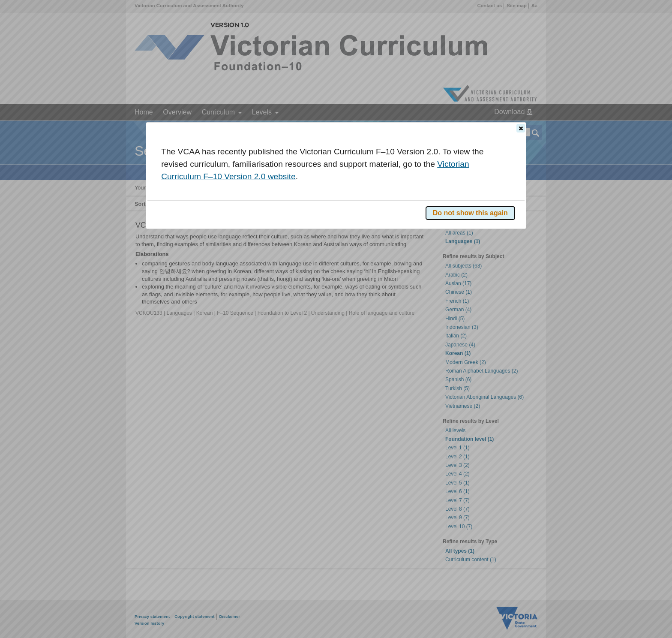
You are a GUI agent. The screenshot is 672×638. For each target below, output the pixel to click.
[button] (521, 128)
